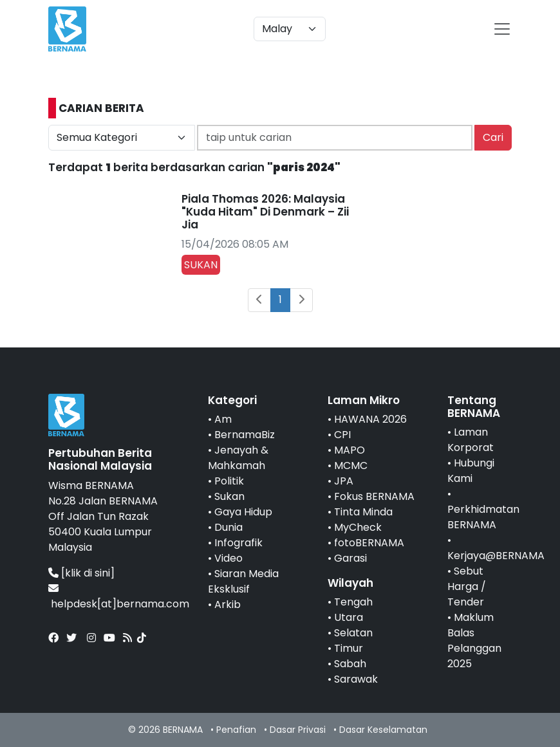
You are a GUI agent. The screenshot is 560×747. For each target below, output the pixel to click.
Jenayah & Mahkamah (238, 458)
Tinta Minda (363, 512)
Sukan (229, 496)
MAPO (350, 450)
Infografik (238, 543)
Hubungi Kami (471, 471)
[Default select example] (290, 29)
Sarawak (356, 679)
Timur (349, 648)
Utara (349, 617)
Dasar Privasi (298, 730)
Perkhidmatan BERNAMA (483, 517)
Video (229, 558)
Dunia (229, 527)
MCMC (351, 466)
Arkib (228, 604)
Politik (229, 481)
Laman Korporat (471, 440)
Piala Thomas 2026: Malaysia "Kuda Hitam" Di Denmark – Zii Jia (265, 212)
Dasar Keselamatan (383, 730)
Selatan (353, 633)
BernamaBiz (245, 435)
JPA (344, 481)
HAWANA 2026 (370, 419)
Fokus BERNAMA (374, 496)
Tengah (353, 602)
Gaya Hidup (243, 512)
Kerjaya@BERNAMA (496, 556)
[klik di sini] (88, 573)
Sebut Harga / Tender (467, 586)
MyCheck (358, 527)
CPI (342, 435)
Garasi (350, 558)
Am (223, 419)
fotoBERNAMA (369, 543)
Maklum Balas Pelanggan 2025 (474, 641)
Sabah (350, 664)
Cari (493, 137)
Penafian (236, 730)
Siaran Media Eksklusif (243, 581)
